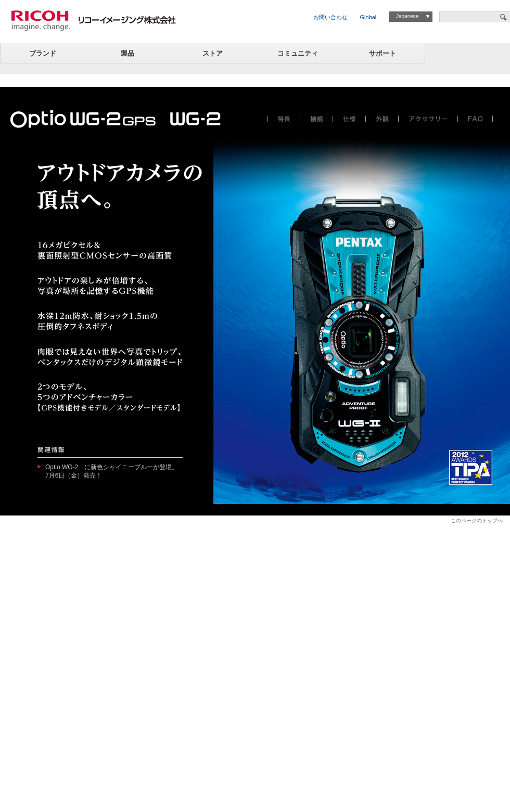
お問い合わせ (330, 17)
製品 (127, 53)
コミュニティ (298, 53)
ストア (213, 53)
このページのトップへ (477, 520)
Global (368, 17)
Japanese (407, 16)
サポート (382, 53)
